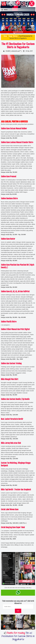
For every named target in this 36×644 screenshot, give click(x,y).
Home (5, 36)
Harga (10, 36)
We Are (15, 36)
